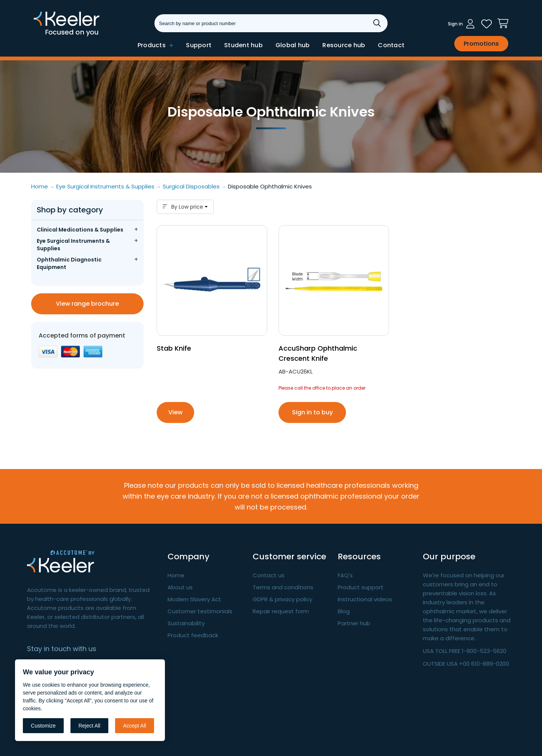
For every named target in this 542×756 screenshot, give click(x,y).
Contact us (269, 575)
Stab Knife (174, 348)
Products (156, 45)
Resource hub (344, 45)
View (175, 412)
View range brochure (87, 304)
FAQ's (345, 575)
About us (180, 587)
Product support (361, 587)
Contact (391, 45)
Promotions (481, 44)
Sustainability (186, 623)
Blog (344, 611)
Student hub (243, 45)
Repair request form (281, 611)
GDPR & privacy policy (282, 599)
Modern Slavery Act (194, 599)
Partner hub (354, 623)
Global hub (293, 45)
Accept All (134, 726)
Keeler (43, 36)
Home (176, 575)
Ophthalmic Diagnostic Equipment (69, 263)
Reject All (89, 726)
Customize (43, 726)
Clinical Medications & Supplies (80, 230)
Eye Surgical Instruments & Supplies (73, 245)
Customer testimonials (200, 611)
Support (199, 45)
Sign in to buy (312, 412)
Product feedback (193, 635)
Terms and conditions (283, 587)
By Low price (185, 207)
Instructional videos (365, 599)
